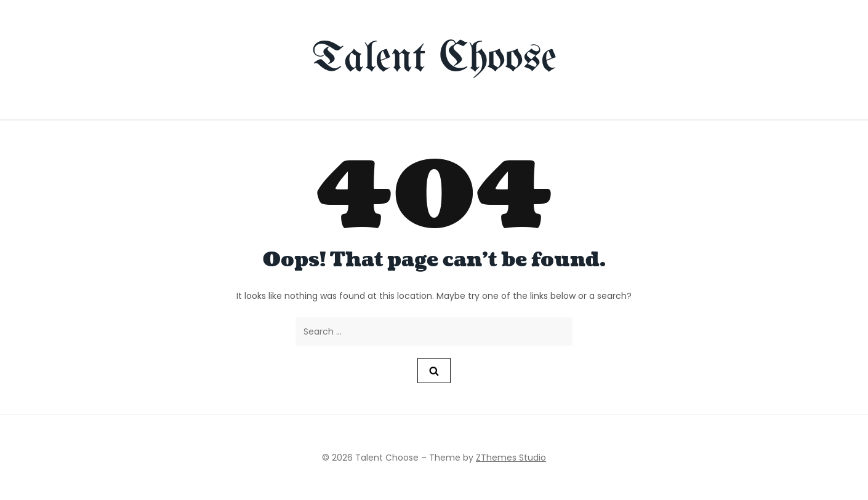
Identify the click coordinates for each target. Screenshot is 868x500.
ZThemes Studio (511, 458)
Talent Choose (434, 59)
